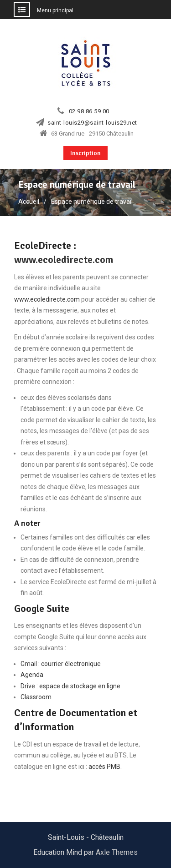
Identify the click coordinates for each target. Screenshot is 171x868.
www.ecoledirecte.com (64, 260)
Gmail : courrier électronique (61, 664)
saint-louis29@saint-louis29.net (92, 123)
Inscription (85, 153)
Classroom (36, 697)
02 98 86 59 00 (89, 111)
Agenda (32, 675)
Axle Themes (117, 852)
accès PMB (104, 767)
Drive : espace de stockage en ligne (70, 686)
